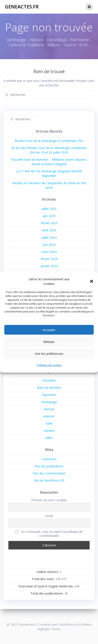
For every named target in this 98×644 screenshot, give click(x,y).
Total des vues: (43, 579)
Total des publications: (47, 593)
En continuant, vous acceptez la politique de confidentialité (49, 534)
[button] (92, 281)
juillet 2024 (49, 237)
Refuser (49, 342)
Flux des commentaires (49, 473)
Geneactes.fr (22, 7)
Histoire (49, 409)
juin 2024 (49, 245)
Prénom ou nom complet (49, 500)
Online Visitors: (48, 572)
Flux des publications (49, 466)
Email (49, 516)
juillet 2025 (49, 209)
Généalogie (49, 402)
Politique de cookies (49, 365)
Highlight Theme (49, 629)
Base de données (49, 388)
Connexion (49, 459)
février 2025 (49, 223)
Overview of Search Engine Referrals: (46, 586)
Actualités (49, 380)
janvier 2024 (49, 266)
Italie (49, 423)
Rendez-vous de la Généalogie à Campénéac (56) (49, 141)
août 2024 (49, 230)
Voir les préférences (49, 353)
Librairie (49, 431)
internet (49, 416)
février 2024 (49, 259)
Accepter (49, 330)
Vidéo (49, 438)
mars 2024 (49, 252)
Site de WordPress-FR (49, 480)
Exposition (49, 395)
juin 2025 (49, 216)
